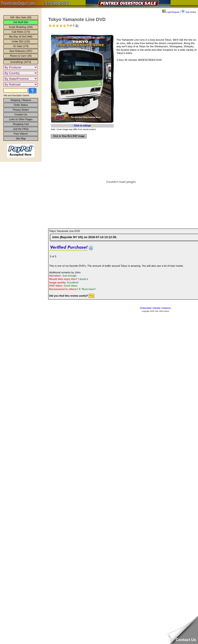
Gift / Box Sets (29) (21, 17)
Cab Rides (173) (21, 32)
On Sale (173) (21, 46)
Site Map (21, 138)
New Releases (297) (21, 51)
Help (185, 12)
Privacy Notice (21, 110)
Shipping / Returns (21, 100)
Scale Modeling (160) (21, 27)
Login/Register (171, 12)
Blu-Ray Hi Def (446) (21, 37)
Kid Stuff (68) (21, 22)
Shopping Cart (21, 124)
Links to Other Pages (21, 119)
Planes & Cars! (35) (21, 56)
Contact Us (21, 114)
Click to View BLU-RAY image (69, 136)
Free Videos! (21, 134)
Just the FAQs (21, 129)
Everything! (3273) (21, 62)
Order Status (21, 105)
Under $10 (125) (21, 41)
